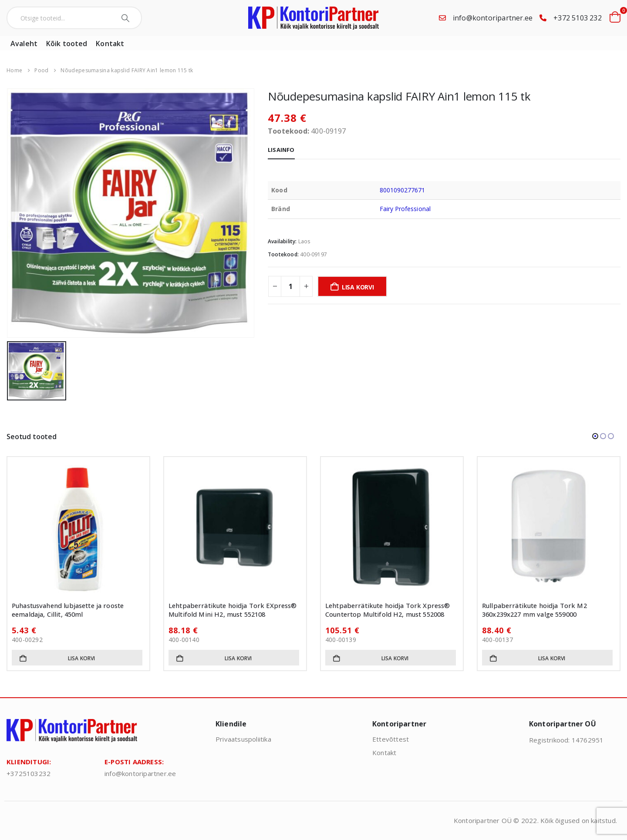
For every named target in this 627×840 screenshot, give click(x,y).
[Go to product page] (78, 528)
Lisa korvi (358, 287)
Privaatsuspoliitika (243, 739)
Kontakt (110, 44)
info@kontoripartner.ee (493, 18)
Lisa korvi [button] (82, 658)
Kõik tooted (67, 44)
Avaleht (24, 44)
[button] (595, 436)
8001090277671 (403, 190)
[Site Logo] (313, 18)
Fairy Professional (405, 209)
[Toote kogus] (290, 286)
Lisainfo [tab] (281, 150)
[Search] (126, 18)
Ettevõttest (391, 739)
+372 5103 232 (578, 18)
